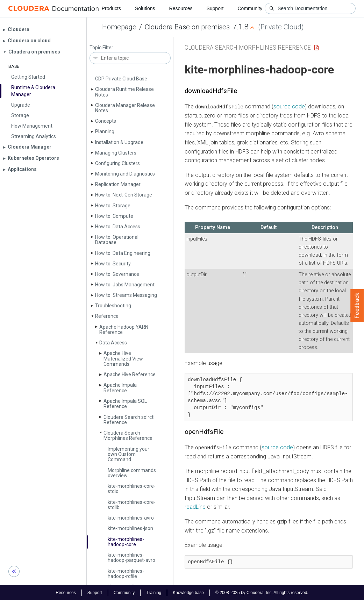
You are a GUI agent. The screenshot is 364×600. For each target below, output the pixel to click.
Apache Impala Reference (120, 388)
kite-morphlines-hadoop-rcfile (126, 574)
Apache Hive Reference (130, 374)
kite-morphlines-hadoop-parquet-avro (131, 558)
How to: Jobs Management (125, 285)
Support (215, 8)
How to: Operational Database (117, 240)
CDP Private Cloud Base (121, 79)
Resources (181, 8)
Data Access (113, 343)
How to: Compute (114, 216)
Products (111, 8)
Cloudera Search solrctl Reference (129, 420)
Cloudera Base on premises (187, 27)
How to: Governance (117, 274)
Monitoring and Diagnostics (125, 174)
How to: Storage (113, 206)
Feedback (357, 306)
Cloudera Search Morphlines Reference (128, 435)
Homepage (119, 27)
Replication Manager (118, 184)
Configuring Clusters (117, 163)
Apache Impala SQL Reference (125, 404)
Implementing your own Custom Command (129, 454)
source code (289, 106)
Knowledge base (188, 592)
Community (250, 8)
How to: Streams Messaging (126, 295)
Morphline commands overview (132, 473)
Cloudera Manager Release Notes (125, 108)
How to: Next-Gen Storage (124, 195)
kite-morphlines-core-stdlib (132, 505)
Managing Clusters (116, 153)
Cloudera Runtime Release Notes (124, 92)
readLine (195, 507)
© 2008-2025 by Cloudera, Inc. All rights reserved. (262, 592)
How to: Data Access (118, 227)
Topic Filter (101, 48)
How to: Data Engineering (123, 253)
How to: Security (113, 264)
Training (154, 592)
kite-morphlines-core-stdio (132, 489)
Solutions (145, 8)
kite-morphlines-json (130, 528)
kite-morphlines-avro (131, 518)
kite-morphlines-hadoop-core (126, 542)
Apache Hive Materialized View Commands (123, 359)
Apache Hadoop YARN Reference (124, 330)
